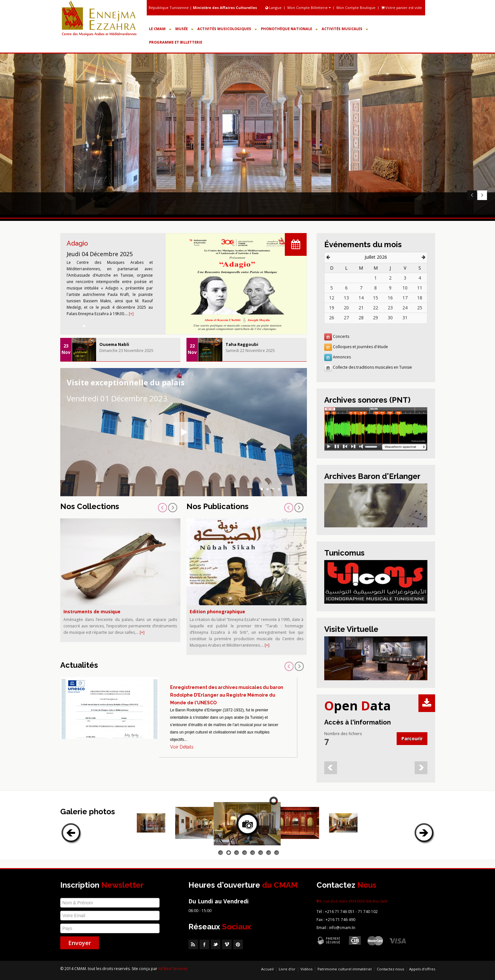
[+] (131, 314)
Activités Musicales (345, 29)
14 (361, 298)
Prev (472, 195)
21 (361, 308)
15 (375, 298)
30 (390, 318)
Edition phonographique (217, 611)
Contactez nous (390, 969)
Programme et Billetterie (176, 42)
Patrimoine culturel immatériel (345, 969)
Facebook (204, 944)
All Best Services (173, 969)
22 (375, 308)
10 (405, 288)
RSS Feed (193, 944)
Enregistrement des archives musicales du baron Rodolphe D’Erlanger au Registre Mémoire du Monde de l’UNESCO (227, 695)
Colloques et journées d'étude (360, 347)
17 (405, 298)
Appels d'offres (422, 969)
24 (405, 308)
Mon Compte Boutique (356, 8)
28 (361, 318)
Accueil (267, 969)
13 (346, 298)
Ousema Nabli (114, 344)
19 (332, 308)
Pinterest (238, 944)
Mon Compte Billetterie (309, 8)
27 (346, 318)
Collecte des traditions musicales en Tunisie (372, 367)
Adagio (77, 243)
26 (332, 318)
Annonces (342, 357)
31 (405, 318)
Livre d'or (287, 969)
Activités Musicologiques (227, 29)
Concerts (341, 336)
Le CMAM (160, 29)
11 (420, 288)
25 (420, 308)
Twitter (216, 944)
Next (482, 195)
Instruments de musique (92, 611)
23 (390, 308)
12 (332, 298)
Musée (184, 29)
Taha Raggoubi (242, 344)
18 (420, 298)
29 (375, 318)
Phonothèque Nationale (289, 29)
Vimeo (227, 944)
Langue (274, 8)
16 (390, 298)
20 (346, 308)
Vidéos (306, 969)
